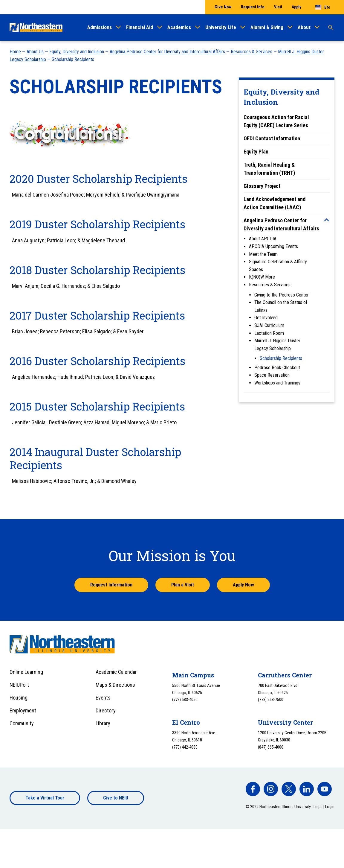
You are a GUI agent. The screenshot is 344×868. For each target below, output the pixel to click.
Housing (19, 698)
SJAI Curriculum (269, 325)
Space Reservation (272, 375)
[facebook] (253, 789)
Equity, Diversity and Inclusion (77, 52)
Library (103, 723)
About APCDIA (263, 239)
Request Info (253, 7)
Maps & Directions (115, 685)
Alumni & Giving (267, 27)
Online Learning (26, 672)
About (304, 27)
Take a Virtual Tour (45, 798)
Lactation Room (269, 333)
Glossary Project (262, 186)
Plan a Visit (183, 585)
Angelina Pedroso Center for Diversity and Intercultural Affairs (167, 52)
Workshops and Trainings (277, 383)
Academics (179, 27)
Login (330, 807)
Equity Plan (256, 152)
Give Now (223, 7)
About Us (35, 52)
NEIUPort (19, 685)
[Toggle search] (331, 28)
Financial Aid (140, 27)
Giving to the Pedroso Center (282, 295)
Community (22, 723)
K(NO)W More (262, 277)
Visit (278, 7)
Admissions (100, 27)
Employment (23, 710)
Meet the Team (263, 254)
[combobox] (323, 7)
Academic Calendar (116, 672)
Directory (106, 710)
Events (103, 698)
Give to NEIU (116, 798)
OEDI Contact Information (272, 138)
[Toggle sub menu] (327, 220)
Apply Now (243, 585)
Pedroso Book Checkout (277, 368)
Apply (296, 7)
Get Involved (266, 318)
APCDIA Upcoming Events (273, 246)
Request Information (111, 585)
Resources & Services (251, 52)
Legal (318, 807)
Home (15, 52)
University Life (221, 27)
